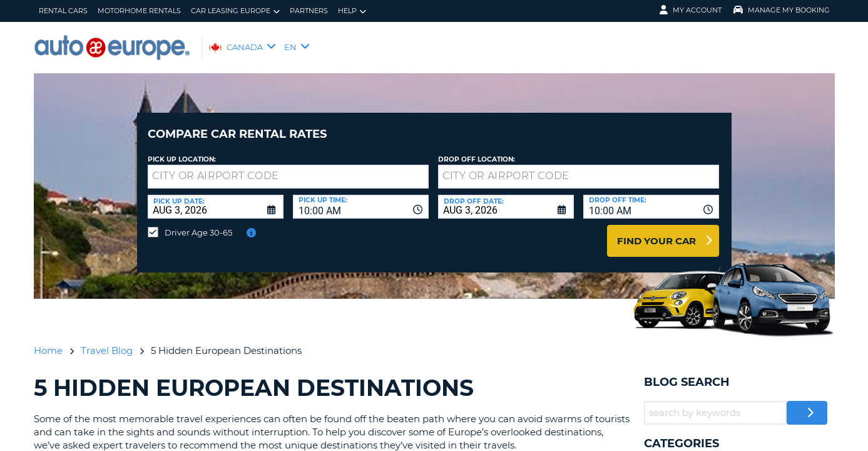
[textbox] (288, 167)
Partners (309, 11)
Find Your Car (656, 231)
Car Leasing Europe (235, 11)
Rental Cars (63, 11)
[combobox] (361, 197)
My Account (691, 10)
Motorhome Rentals (139, 11)
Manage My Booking (782, 10)
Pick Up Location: (182, 150)
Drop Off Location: (477, 150)
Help (352, 11)
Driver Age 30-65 (198, 223)
